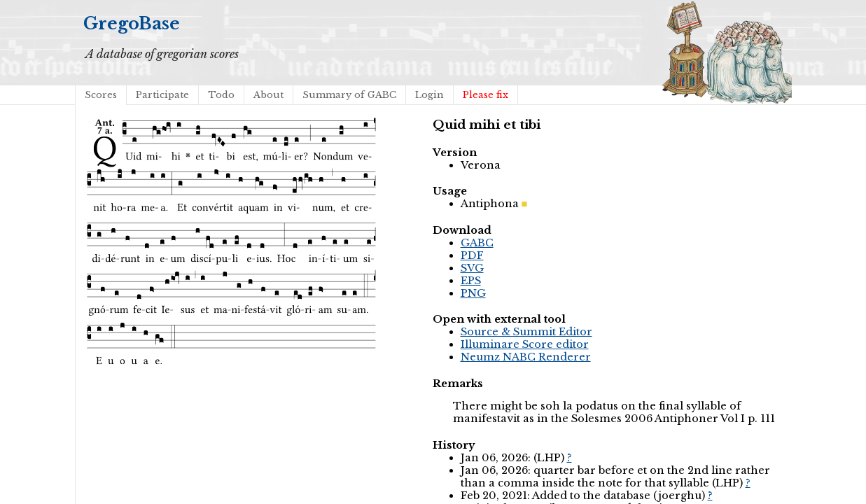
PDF (472, 255)
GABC (477, 243)
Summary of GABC (349, 95)
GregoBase (132, 23)
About (268, 95)
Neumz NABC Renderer (526, 357)
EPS (471, 281)
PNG (473, 293)
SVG (472, 268)
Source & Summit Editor (526, 332)
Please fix (486, 95)
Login (429, 95)
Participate (162, 95)
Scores (101, 95)
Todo (221, 95)
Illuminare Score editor (525, 344)
